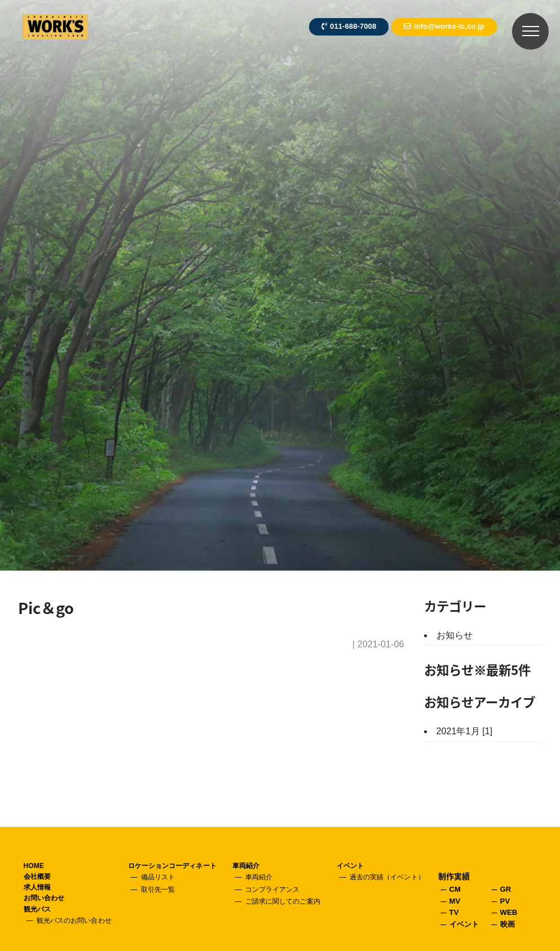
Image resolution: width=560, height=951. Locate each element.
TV (454, 912)
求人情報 (37, 887)
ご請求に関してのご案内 (283, 901)
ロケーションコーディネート (172, 866)
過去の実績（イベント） (387, 877)
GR (506, 889)
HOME (34, 866)
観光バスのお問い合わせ (74, 921)
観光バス (37, 909)
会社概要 (37, 877)
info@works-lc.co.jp (444, 26)
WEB (509, 912)
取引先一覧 (158, 889)
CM (455, 889)
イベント (350, 866)
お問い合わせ (44, 898)
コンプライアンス (273, 889)
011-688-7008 (349, 26)
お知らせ (455, 635)
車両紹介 (246, 866)
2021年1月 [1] (465, 731)
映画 (508, 924)
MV (455, 901)
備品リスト (158, 877)
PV (505, 901)
